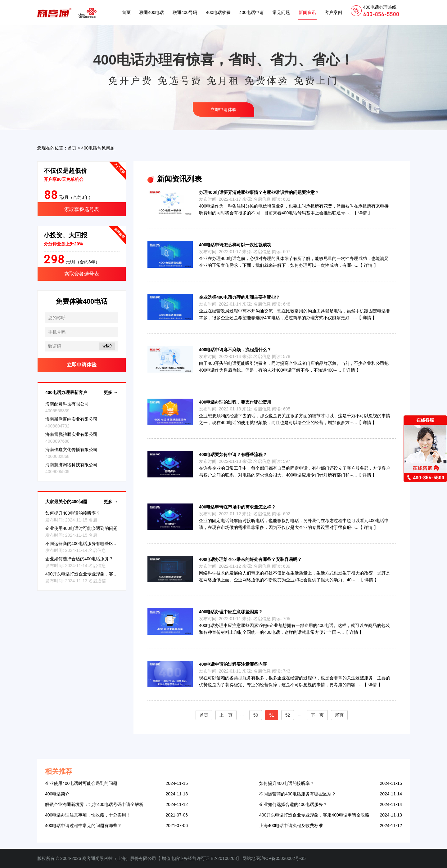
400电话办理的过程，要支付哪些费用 (235, 402)
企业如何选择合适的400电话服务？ (79, 559)
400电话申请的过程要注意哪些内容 (233, 664)
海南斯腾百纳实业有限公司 (71, 419)
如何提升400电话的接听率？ (73, 513)
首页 (126, 12)
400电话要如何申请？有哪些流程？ (233, 454)
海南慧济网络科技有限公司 (71, 465)
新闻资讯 (307, 12)
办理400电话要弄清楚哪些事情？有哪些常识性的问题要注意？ (259, 192)
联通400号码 (185, 12)
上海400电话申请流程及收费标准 (291, 825)
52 (288, 715)
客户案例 (333, 12)
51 (272, 715)
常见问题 (281, 12)
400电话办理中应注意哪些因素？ (231, 612)
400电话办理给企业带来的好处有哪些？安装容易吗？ (250, 559)
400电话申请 (252, 12)
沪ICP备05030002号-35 (283, 858)
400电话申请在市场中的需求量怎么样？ (237, 507)
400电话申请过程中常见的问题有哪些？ (83, 825)
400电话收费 (218, 12)
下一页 (317, 715)
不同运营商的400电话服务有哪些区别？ (84, 544)
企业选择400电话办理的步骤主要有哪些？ (239, 297)
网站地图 (251, 858)
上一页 (226, 715)
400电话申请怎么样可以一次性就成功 (235, 245)
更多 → (111, 392)
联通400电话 (152, 12)
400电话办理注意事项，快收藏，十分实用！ (88, 815)
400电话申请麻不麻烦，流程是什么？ (235, 350)
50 (256, 715)
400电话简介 (57, 794)
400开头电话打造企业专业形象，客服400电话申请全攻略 (100, 574)
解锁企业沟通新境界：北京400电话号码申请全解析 (94, 804)
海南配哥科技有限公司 (67, 404)
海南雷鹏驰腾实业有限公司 (71, 434)
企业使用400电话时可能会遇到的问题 (81, 528)
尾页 (339, 715)
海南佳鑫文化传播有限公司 (71, 450)
